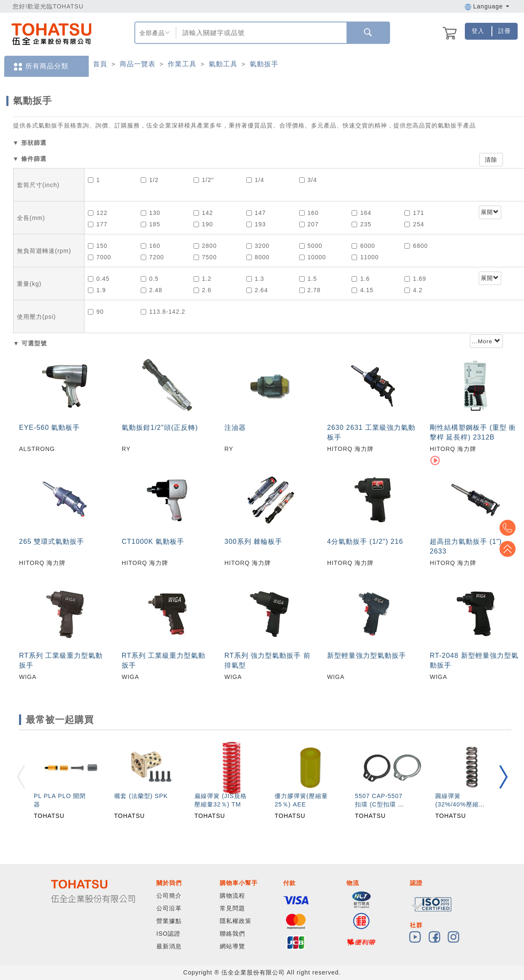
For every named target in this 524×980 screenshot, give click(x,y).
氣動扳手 (264, 64)
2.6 (202, 290)
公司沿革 (169, 908)
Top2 (511, 528)
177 (98, 224)
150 (98, 246)
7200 (152, 257)
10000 (313, 257)
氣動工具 (223, 64)
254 (414, 224)
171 (414, 213)
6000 (363, 246)
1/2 (150, 180)
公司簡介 (169, 896)
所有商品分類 (41, 67)
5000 (311, 246)
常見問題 (232, 908)
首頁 (100, 64)
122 (98, 213)
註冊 (505, 31)
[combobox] (261, 33)
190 (203, 224)
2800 (205, 246)
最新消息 (169, 946)
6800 (416, 246)
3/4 (308, 180)
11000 (365, 257)
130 (150, 213)
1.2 (202, 279)
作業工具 (182, 64)
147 (256, 213)
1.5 (308, 279)
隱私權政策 (236, 921)
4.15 (362, 290)
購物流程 (232, 896)
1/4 (255, 180)
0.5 (150, 279)
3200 (258, 246)
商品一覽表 (138, 64)
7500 (205, 257)
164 (361, 213)
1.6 (360, 279)
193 (256, 224)
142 (203, 213)
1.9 (97, 290)
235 (361, 224)
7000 (100, 257)
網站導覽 (232, 946)
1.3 (255, 279)
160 (309, 213)
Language (487, 6)
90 (96, 312)
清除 (491, 160)
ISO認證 (168, 934)
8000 (258, 257)
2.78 (310, 290)
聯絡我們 (232, 934)
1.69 (415, 279)
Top (511, 549)
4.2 (413, 290)
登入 (478, 31)
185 (150, 224)
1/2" (204, 180)
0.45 (99, 279)
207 (309, 224)
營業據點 (169, 921)
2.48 (151, 290)
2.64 (257, 290)
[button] (503, 777)
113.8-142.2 (163, 312)
